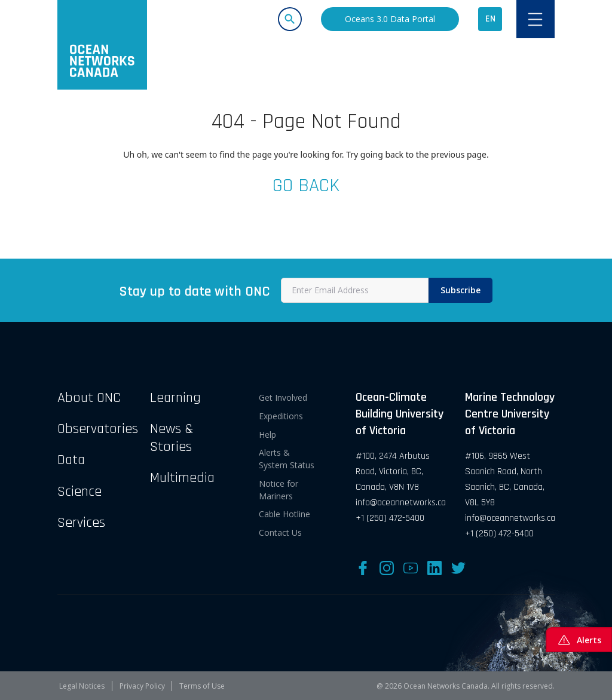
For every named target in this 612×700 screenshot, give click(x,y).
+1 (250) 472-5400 (390, 518)
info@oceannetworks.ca (401, 503)
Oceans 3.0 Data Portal (390, 19)
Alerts (579, 640)
